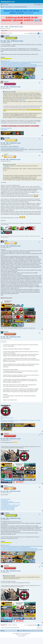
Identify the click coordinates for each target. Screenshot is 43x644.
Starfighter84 (7, 92)
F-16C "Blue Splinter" (5, 504)
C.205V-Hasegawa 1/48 (24, 66)
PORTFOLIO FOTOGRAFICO (6, 128)
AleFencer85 (6, 81)
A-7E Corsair (38, 420)
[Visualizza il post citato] (15, 92)
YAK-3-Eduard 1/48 (4, 66)
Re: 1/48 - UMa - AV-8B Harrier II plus (12, 41)
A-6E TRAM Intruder (24, 420)
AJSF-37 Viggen (32, 420)
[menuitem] (2, 5)
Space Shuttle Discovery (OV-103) (7, 418)
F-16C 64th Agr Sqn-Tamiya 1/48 (36, 62)
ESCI (12, 202)
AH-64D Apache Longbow (6, 499)
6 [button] (40, 33)
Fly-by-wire (6, 331)
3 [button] (35, 33)
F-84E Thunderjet (10, 420)
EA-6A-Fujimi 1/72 (14, 62)
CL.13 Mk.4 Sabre (4, 421)
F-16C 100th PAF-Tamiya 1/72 (6, 63)
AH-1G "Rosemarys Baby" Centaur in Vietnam (9, 506)
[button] (30, 33)
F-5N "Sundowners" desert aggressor (8, 507)
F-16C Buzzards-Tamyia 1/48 (6, 67)
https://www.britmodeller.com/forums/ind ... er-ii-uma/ (12, 148)
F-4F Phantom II (11, 421)
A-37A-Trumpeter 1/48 (18, 64)
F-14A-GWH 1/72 (34, 67)
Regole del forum (4, 31)
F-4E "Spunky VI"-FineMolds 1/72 (7, 64)
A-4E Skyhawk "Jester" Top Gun (7, 501)
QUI (26, 13)
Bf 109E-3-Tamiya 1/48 (26, 64)
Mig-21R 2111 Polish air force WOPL (8, 508)
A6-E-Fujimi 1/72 (7, 62)
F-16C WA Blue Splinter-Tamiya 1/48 (35, 66)
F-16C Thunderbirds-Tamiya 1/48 (23, 62)
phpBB (17, 633)
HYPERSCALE (22, 100)
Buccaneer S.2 (17, 420)
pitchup (6, 241)
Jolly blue (6, 486)
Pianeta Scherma (4, 129)
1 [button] (32, 33)
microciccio (8, 28)
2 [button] (33, 33)
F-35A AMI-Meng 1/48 (26, 63)
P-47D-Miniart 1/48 (27, 67)
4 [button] (37, 33)
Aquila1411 (7, 35)
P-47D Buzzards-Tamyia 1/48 (17, 67)
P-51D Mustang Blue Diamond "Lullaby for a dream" (10, 503)
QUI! (32, 13)
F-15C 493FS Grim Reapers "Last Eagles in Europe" (11, 505)
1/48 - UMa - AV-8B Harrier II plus (12, 27)
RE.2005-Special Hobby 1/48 (14, 66)
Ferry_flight (7, 138)
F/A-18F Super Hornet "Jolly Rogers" (8, 510)
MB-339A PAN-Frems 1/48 (17, 63)
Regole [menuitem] (7, 5)
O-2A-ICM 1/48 (34, 64)
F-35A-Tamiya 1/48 (6, 61)
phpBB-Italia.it (25, 635)
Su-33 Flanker (3, 420)
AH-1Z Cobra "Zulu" (4, 500)
